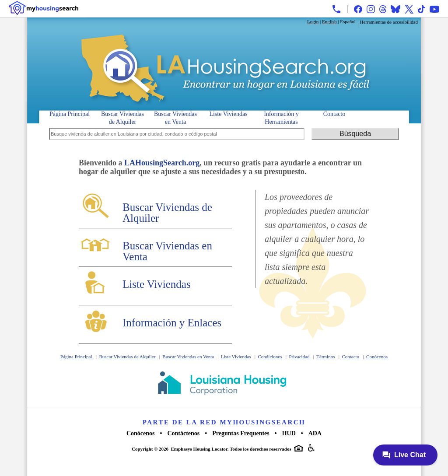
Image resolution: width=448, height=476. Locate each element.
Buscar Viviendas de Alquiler (122, 117)
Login (313, 21)
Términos (325, 357)
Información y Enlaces (172, 323)
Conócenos (377, 357)
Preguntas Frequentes (241, 433)
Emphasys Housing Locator (199, 449)
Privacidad (299, 357)
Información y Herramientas (281, 117)
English (329, 21)
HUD (289, 433)
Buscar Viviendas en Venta (175, 117)
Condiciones (270, 357)
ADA (315, 433)
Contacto (334, 114)
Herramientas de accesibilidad (389, 22)
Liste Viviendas (228, 114)
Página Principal (70, 114)
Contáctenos (183, 433)
